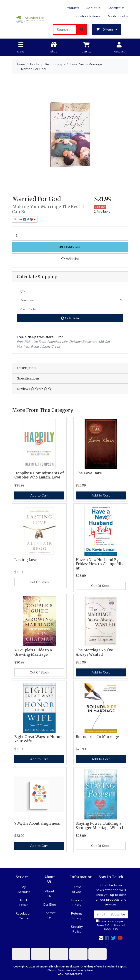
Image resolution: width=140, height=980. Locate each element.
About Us (93, 8)
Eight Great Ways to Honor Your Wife (38, 739)
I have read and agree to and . (111, 925)
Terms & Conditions (108, 925)
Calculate (70, 318)
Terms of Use (77, 889)
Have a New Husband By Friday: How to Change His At (99, 564)
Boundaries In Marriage (97, 737)
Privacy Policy (77, 903)
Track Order (24, 903)
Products (72, 8)
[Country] (70, 300)
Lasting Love (26, 560)
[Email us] (101, 938)
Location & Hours (88, 16)
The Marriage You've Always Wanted (94, 652)
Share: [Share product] (24, 219)
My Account (24, 889)
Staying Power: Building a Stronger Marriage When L (100, 826)
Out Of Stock (39, 582)
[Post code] (70, 309)
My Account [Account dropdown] (117, 16)
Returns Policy (77, 916)
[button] (70, 259)
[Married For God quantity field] (70, 235)
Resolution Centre (24, 916)
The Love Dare (89, 473)
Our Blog (50, 905)
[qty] (70, 291)
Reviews (34, 389)
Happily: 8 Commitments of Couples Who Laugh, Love (39, 475)
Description (26, 368)
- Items (105, 29)
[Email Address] (101, 914)
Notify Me (70, 247)
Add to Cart (39, 495)
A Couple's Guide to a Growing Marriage (33, 652)
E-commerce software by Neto (75, 970)
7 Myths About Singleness (37, 823)
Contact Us (116, 8)
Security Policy (77, 929)
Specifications (28, 378)
